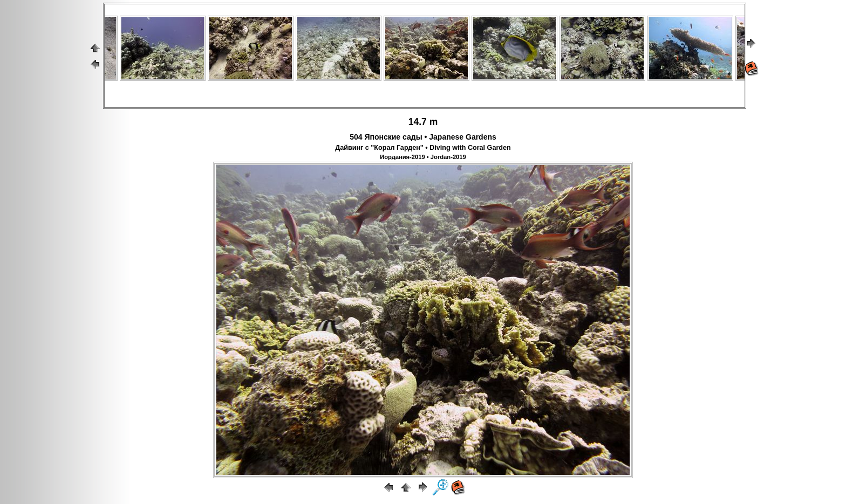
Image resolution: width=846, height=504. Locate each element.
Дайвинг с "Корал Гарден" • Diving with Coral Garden (423, 148)
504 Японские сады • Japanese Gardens (423, 137)
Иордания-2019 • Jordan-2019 (423, 157)
